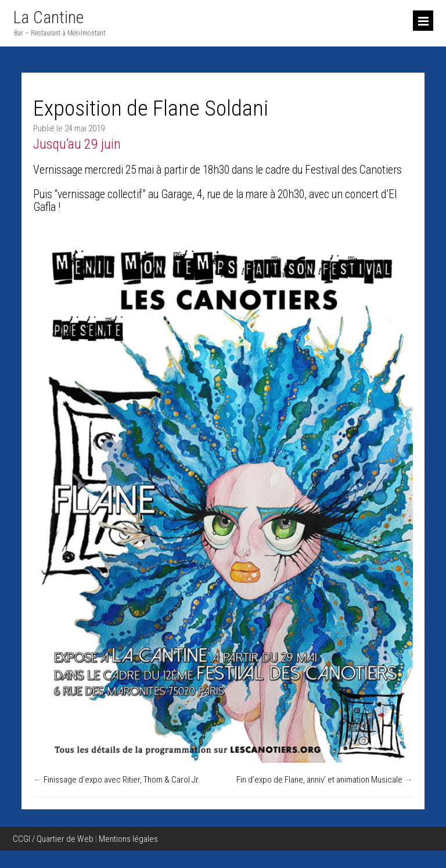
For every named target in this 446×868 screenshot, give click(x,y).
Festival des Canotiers (353, 170)
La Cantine (48, 17)
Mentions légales (128, 839)
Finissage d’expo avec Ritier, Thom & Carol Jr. (122, 780)
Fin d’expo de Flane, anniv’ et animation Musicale (319, 780)
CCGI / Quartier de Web (53, 839)
